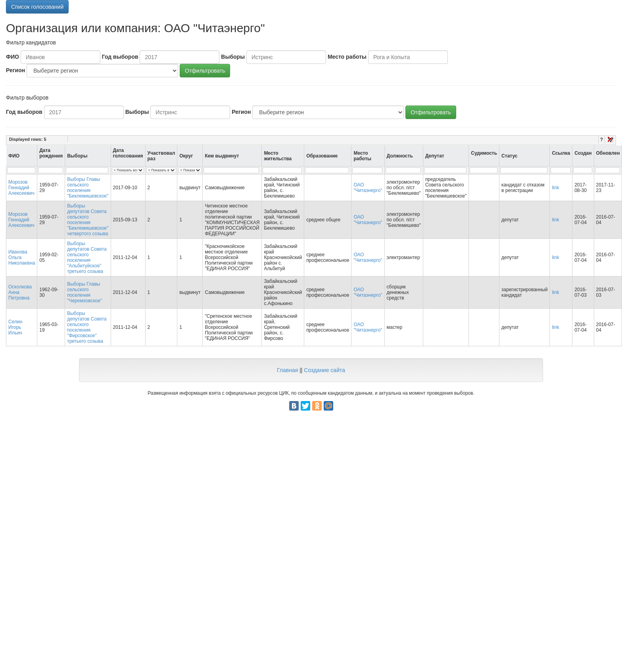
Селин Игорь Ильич (15, 327)
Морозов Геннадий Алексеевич (21, 188)
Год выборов (120, 57)
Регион (15, 70)
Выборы (233, 57)
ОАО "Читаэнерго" (368, 188)
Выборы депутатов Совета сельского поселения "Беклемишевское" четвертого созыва (88, 220)
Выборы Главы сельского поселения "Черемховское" (84, 292)
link (555, 188)
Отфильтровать (205, 71)
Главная (287, 370)
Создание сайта (324, 370)
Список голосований (37, 7)
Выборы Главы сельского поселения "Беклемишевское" (88, 188)
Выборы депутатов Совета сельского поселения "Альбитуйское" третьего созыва (87, 257)
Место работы (347, 57)
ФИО (12, 57)
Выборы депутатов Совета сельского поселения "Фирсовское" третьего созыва (87, 327)
